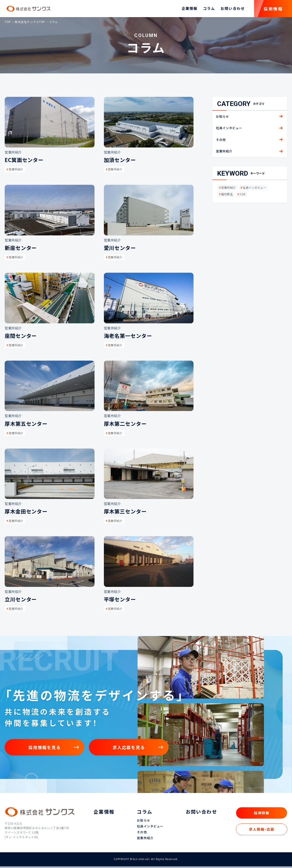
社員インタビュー (254, 189)
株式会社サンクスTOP (30, 23)
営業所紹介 (228, 189)
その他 (142, 834)
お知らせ (143, 822)
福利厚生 (227, 196)
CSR (243, 196)
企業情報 (190, 9)
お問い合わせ (233, 9)
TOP (8, 23)
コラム (209, 9)
